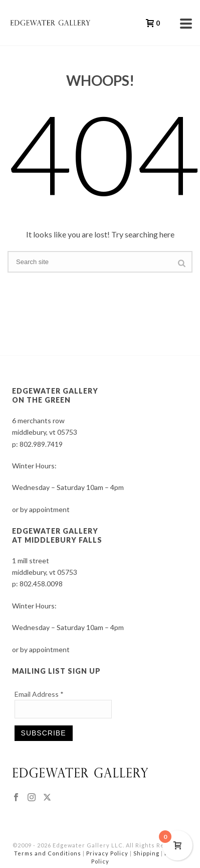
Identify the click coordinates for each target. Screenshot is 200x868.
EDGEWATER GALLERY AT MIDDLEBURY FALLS (57, 535)
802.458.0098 (41, 584)
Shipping (146, 853)
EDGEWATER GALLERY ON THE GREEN (55, 395)
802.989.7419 (41, 444)
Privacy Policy (107, 853)
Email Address (39, 694)
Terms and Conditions (48, 853)
